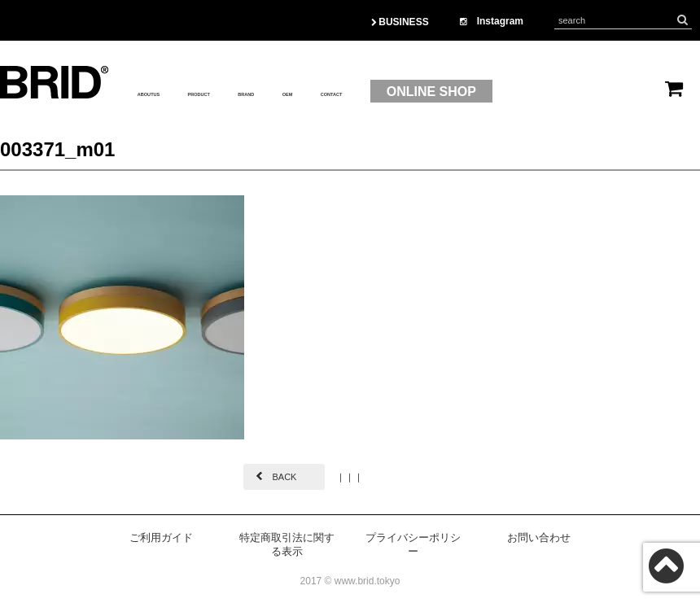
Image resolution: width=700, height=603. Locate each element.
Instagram (492, 21)
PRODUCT (258, 92)
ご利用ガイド (161, 537)
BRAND (339, 92)
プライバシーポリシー (413, 544)
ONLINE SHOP (588, 92)
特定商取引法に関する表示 (287, 544)
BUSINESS (400, 22)
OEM (400, 92)
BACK (284, 477)
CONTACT (471, 92)
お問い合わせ (539, 537)
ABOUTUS (170, 92)
